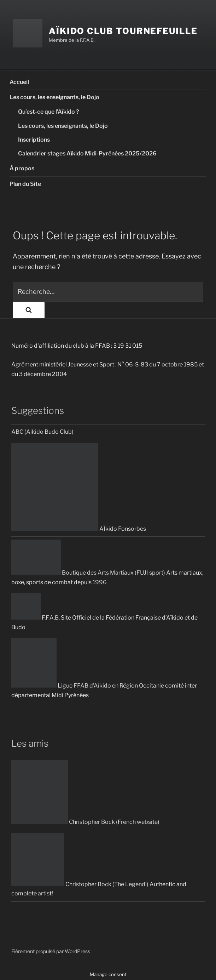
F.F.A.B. (36, 618)
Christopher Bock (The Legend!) (80, 884)
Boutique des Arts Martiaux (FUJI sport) (88, 573)
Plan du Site (25, 184)
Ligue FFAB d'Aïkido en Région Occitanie (88, 686)
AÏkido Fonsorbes (79, 529)
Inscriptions (34, 140)
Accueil (19, 82)
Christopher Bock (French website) (85, 822)
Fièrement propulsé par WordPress (51, 951)
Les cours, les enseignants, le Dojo (54, 97)
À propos (22, 168)
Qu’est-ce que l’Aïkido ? (49, 112)
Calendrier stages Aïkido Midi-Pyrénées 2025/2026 (87, 153)
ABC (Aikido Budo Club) (42, 432)
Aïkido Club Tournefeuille (123, 31)
